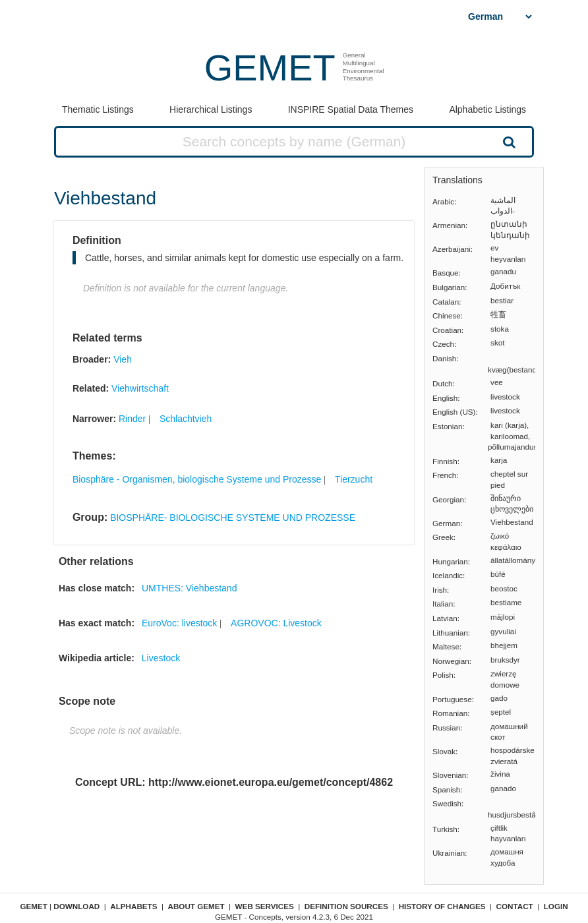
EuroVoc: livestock (179, 623)
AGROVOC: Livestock (276, 623)
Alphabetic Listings (487, 109)
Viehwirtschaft (140, 388)
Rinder (132, 419)
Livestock (161, 658)
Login (556, 906)
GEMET (270, 68)
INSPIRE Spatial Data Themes (351, 109)
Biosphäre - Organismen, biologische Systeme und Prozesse (197, 479)
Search (508, 142)
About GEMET (196, 906)
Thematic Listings (98, 109)
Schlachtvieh (186, 419)
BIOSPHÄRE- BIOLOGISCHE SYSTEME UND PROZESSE (233, 518)
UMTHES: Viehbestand (189, 588)
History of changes (442, 906)
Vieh (123, 359)
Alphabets (133, 906)
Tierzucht (354, 479)
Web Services (265, 906)
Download (76, 906)
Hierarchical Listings (211, 109)
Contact (515, 906)
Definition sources (346, 906)
